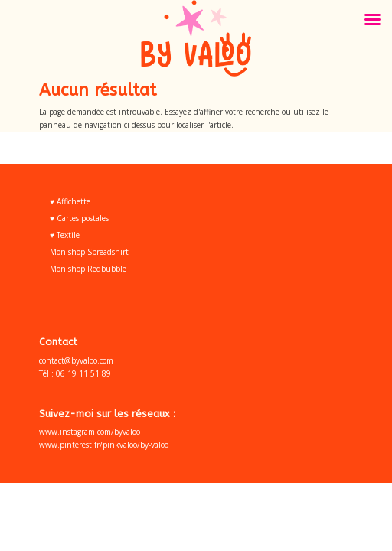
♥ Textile (65, 235)
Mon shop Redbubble (88, 269)
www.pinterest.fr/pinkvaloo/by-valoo (104, 445)
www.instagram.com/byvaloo (90, 432)
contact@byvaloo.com (76, 360)
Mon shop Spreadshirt (89, 252)
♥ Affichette (70, 201)
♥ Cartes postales (79, 218)
